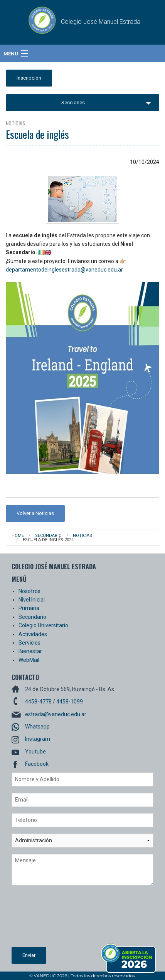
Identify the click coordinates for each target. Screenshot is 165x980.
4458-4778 (38, 702)
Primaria (29, 608)
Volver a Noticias (35, 513)
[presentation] (43, 919)
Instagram (38, 739)
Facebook (37, 764)
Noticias (82, 536)
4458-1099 (70, 702)
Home (18, 536)
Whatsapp (37, 727)
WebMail (29, 660)
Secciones (73, 102)
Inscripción (29, 78)
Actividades (33, 634)
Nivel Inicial (32, 600)
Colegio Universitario (43, 625)
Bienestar (30, 651)
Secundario (48, 536)
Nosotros (29, 591)
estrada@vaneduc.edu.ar (56, 714)
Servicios (29, 643)
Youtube (35, 752)
